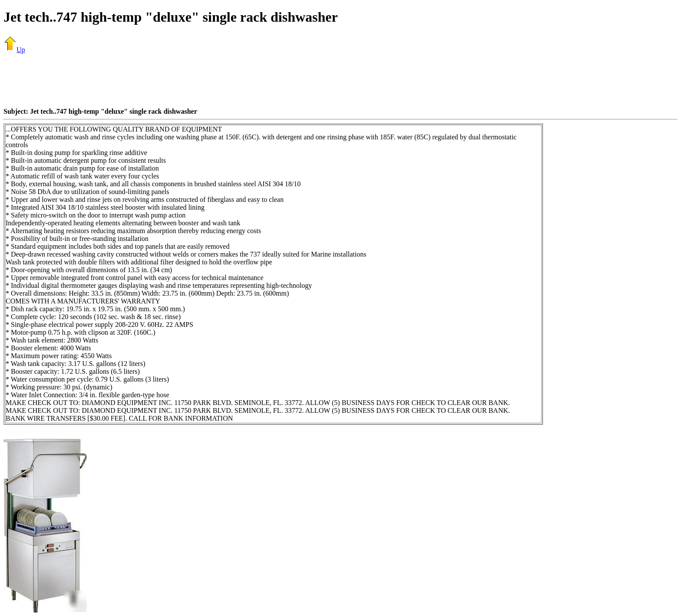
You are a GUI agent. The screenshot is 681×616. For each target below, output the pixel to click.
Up (14, 50)
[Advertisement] (340, 80)
